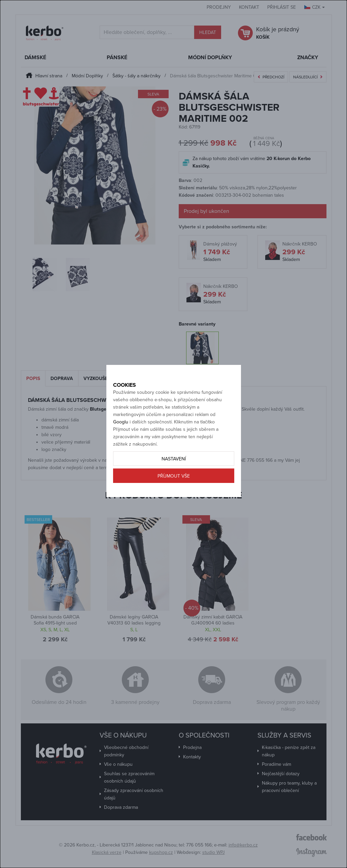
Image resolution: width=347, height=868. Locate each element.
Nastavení (174, 474)
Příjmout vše (174, 491)
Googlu (121, 437)
